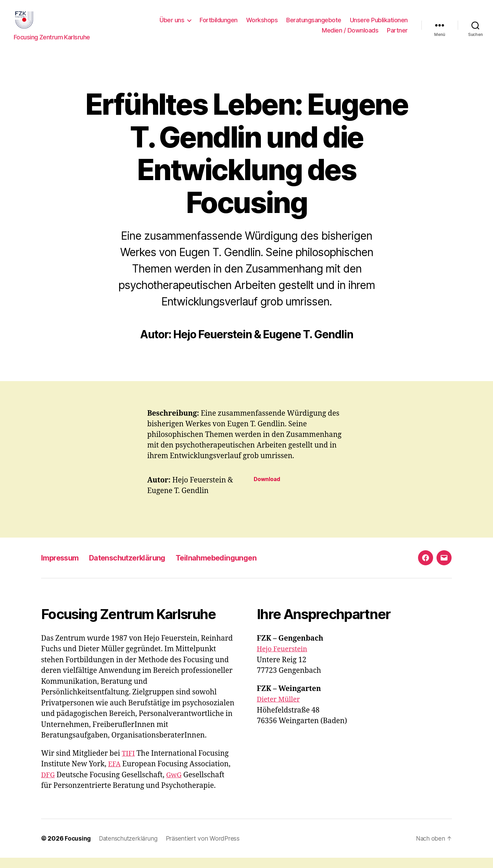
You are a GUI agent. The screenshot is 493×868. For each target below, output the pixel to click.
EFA (115, 774)
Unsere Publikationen (379, 25)
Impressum (62, 568)
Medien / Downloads (350, 35)
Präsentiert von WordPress (206, 849)
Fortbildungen (219, 25)
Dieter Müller (280, 710)
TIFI (129, 764)
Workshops (262, 25)
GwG (175, 785)
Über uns (172, 25)
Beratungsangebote (314, 25)
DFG (48, 785)
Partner (397, 35)
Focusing (78, 849)
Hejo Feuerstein (284, 659)
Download (268, 490)
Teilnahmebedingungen (234, 568)
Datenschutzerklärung (137, 568)
